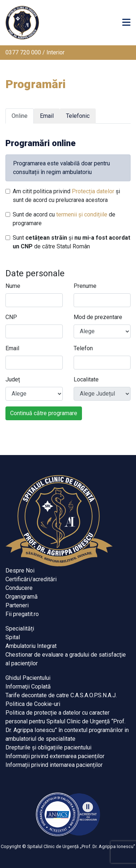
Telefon (83, 348)
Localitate (86, 379)
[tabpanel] (68, 275)
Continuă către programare (44, 413)
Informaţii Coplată (28, 687)
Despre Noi (20, 571)
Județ (13, 379)
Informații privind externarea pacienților (55, 756)
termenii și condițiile (82, 214)
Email (12, 348)
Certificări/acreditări (31, 579)
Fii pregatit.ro (22, 614)
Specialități (20, 629)
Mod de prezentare (98, 317)
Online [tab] (20, 116)
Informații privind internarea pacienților (54, 765)
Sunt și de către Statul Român (71, 242)
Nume (13, 286)
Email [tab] (47, 116)
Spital (13, 637)
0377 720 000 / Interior (35, 52)
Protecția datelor (93, 191)
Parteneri (17, 605)
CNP (11, 317)
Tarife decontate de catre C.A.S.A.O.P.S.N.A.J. (61, 695)
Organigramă (22, 597)
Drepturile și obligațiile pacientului (48, 747)
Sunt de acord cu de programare (64, 219)
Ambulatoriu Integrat (31, 646)
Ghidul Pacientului (28, 678)
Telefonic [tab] (78, 116)
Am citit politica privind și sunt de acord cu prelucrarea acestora (66, 196)
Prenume (85, 286)
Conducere (19, 588)
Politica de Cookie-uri (33, 704)
